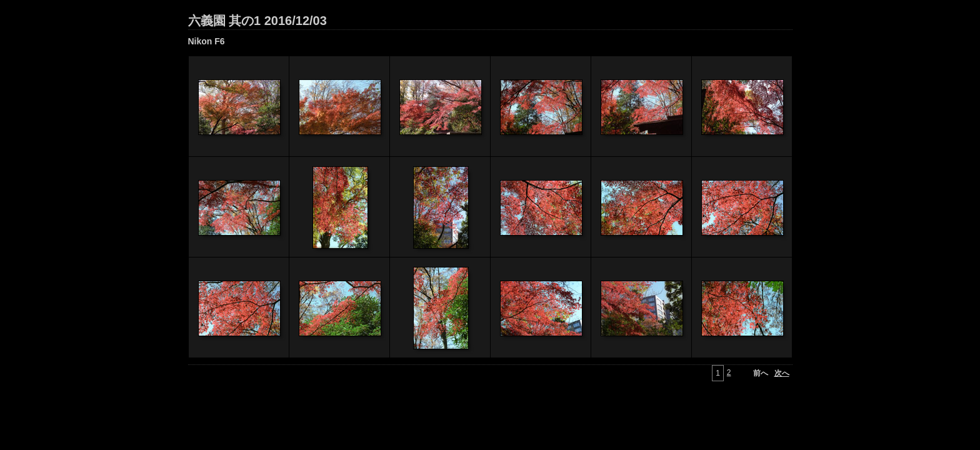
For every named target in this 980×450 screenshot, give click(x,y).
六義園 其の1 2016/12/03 (257, 21)
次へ (782, 373)
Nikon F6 (207, 41)
